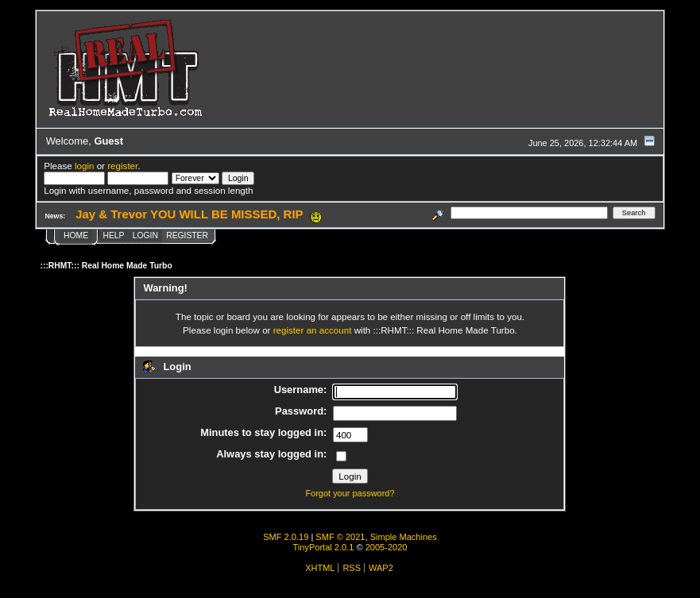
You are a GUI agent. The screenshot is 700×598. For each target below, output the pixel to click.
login (85, 166)
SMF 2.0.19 (286, 537)
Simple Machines (404, 537)
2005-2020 (387, 547)
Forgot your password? (350, 493)
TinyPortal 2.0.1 (323, 547)
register (122, 166)
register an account (313, 330)
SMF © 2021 (340, 537)
